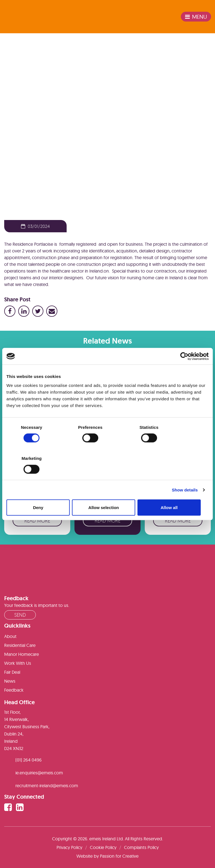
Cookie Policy (103, 847)
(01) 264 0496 (29, 760)
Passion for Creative (119, 856)
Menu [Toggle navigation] (196, 17)
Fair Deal (12, 672)
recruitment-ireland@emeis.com (47, 786)
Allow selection (107, 492)
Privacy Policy (69, 847)
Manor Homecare (22, 654)
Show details (185, 474)
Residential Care (20, 645)
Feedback (14, 690)
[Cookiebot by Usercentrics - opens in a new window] (184, 372)
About (10, 636)
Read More (37, 521)
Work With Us (18, 663)
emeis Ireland (24, 17)
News (21, 114)
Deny (39, 492)
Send (20, 615)
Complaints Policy (141, 847)
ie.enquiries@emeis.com (39, 773)
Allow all (176, 492)
